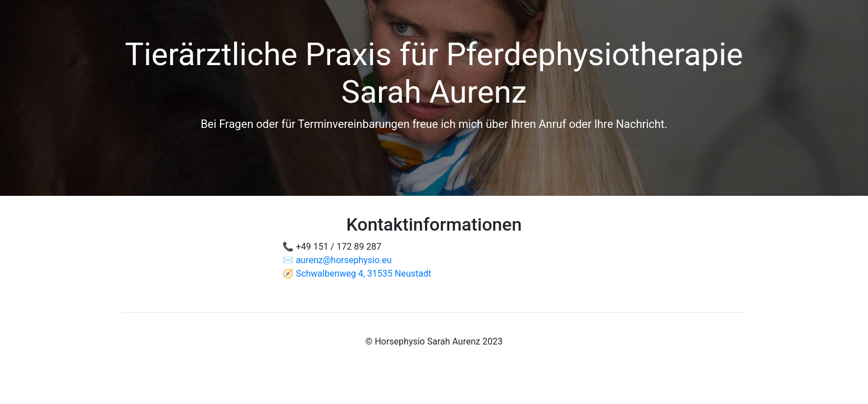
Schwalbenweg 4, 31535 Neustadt (364, 274)
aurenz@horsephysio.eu (344, 260)
